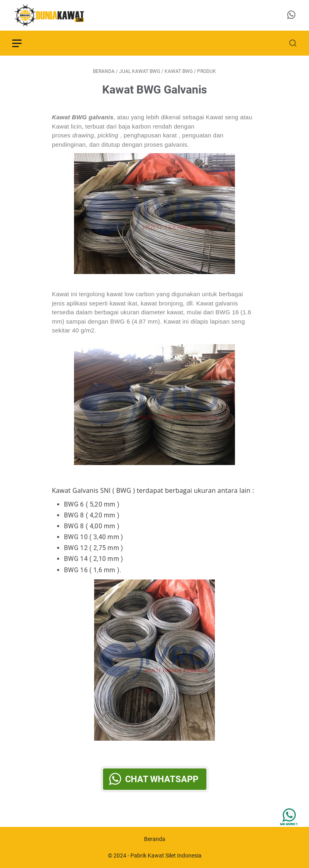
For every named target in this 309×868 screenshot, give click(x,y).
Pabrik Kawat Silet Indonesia (166, 856)
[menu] (22, 43)
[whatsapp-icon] (291, 15)
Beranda (155, 839)
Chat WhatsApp (162, 779)
